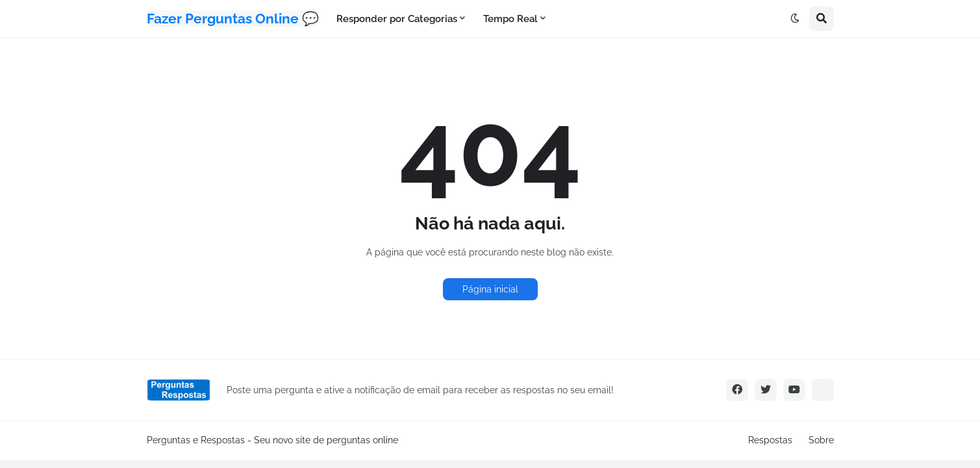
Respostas (770, 440)
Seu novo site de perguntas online (326, 440)
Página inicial (490, 289)
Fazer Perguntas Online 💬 (233, 19)
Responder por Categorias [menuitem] (397, 19)
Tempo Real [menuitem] (510, 19)
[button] (795, 19)
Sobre (821, 440)
